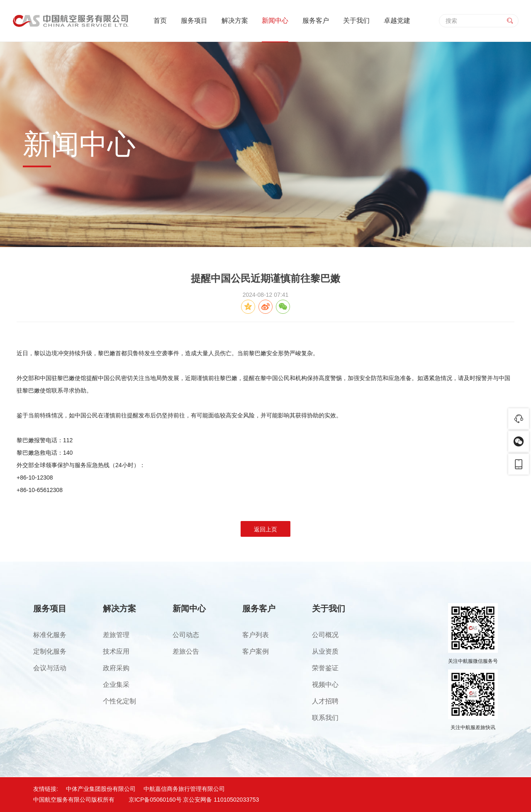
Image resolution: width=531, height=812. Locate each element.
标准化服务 (50, 635)
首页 (160, 21)
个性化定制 (119, 701)
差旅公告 (186, 651)
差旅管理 (116, 635)
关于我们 (356, 21)
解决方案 (235, 21)
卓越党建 (397, 21)
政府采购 (116, 668)
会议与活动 (50, 668)
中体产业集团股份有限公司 (101, 789)
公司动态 (186, 635)
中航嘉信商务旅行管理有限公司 (184, 789)
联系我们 (325, 718)
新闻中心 (275, 21)
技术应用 (116, 651)
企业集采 (116, 685)
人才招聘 (325, 701)
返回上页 (265, 529)
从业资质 (325, 651)
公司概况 (325, 635)
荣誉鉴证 (325, 668)
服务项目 (194, 21)
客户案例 (256, 651)
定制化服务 (50, 651)
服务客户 (316, 21)
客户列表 (256, 635)
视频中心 (325, 685)
